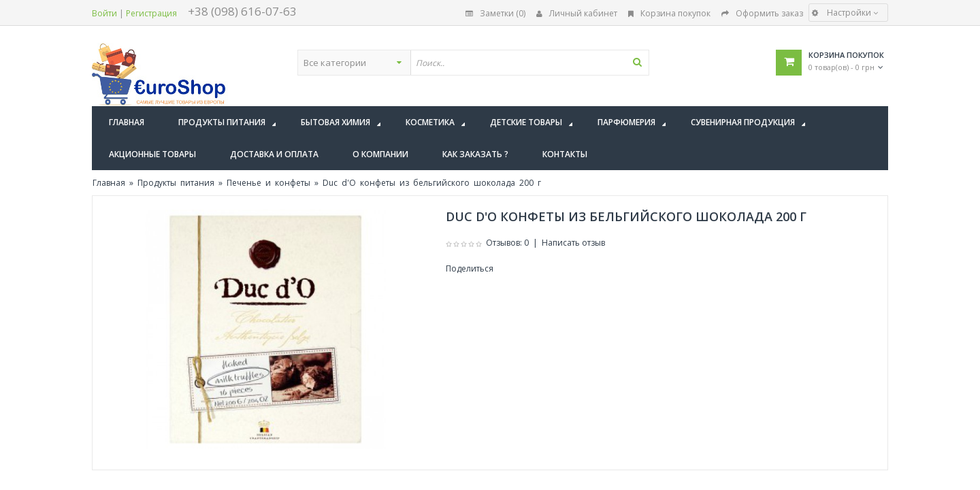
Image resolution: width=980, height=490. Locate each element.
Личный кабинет (577, 13)
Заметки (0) (495, 13)
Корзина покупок (669, 13)
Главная (109, 183)
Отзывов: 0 (507, 243)
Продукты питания (176, 183)
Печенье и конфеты (268, 183)
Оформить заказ (762, 13)
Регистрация (151, 13)
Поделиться (470, 268)
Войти (104, 13)
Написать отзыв (573, 243)
